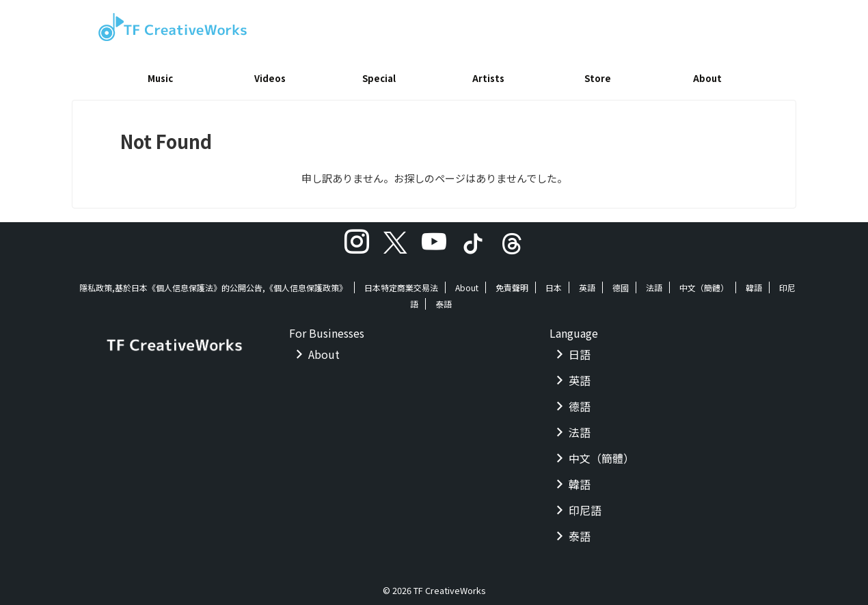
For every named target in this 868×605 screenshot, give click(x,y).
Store (598, 78)
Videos (270, 78)
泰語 (444, 299)
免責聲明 (512, 283)
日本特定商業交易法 (401, 283)
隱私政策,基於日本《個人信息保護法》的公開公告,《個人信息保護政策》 (213, 283)
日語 (580, 349)
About (707, 78)
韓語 (754, 283)
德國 (621, 283)
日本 (554, 283)
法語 (654, 283)
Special (379, 78)
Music (160, 78)
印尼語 (585, 505)
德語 (580, 401)
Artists (488, 78)
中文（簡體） (704, 283)
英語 (587, 283)
